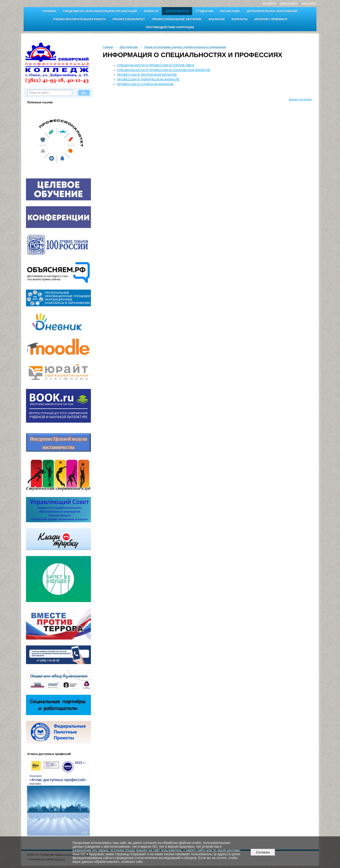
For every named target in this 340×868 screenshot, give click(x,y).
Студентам (204, 11)
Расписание (230, 11)
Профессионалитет (129, 19)
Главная (49, 11)
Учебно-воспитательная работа (79, 19)
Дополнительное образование (272, 11)
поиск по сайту (289, 3)
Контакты (240, 19)
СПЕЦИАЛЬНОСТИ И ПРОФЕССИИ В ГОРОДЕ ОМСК (156, 65)
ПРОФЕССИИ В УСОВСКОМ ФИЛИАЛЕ (145, 84)
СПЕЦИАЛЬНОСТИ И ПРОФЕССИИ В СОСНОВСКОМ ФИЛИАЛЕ (164, 70)
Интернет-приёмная (271, 19)
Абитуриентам (177, 11)
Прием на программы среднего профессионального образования (185, 47)
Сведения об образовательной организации (100, 11)
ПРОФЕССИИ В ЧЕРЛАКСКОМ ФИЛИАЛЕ (147, 75)
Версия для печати (300, 99)
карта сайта (309, 3)
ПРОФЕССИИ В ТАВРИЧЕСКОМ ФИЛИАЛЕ (148, 79)
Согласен (263, 852)
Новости (151, 11)
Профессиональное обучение (177, 19)
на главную (269, 3)
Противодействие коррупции (170, 27)
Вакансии (217, 19)
